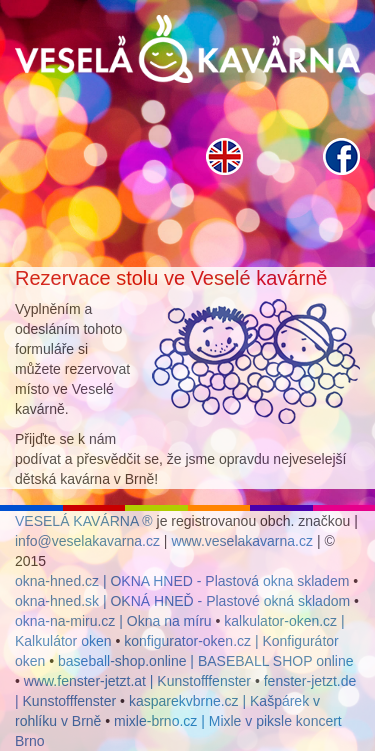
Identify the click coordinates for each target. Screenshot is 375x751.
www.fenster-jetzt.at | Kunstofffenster (137, 681)
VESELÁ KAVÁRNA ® (84, 521)
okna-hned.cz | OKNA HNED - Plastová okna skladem (182, 581)
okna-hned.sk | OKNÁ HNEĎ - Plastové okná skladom (182, 601)
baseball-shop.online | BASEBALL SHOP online (206, 661)
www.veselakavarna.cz (242, 541)
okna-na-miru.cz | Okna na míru (113, 621)
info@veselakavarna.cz (87, 541)
